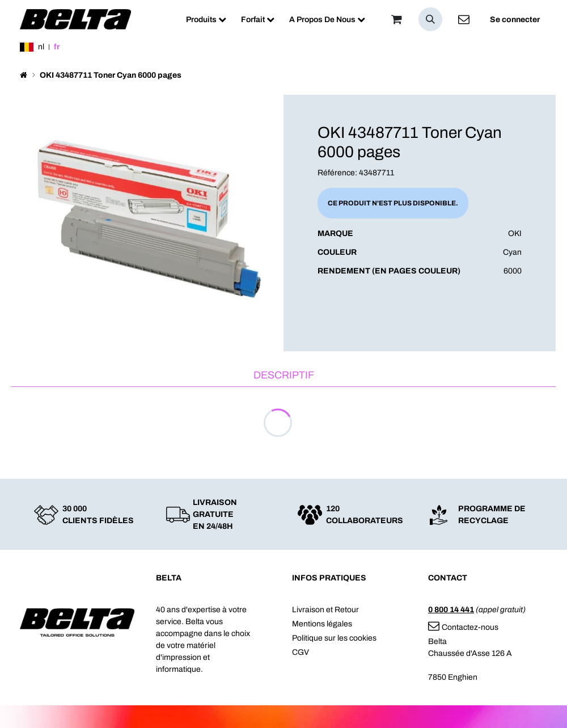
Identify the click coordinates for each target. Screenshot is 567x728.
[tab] (283, 376)
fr (57, 47)
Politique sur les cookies (334, 638)
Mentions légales (322, 624)
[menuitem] (206, 20)
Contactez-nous (463, 627)
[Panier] (396, 19)
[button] (430, 19)
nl (41, 47)
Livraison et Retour (325, 610)
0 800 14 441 (451, 610)
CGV (301, 652)
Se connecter (515, 20)
